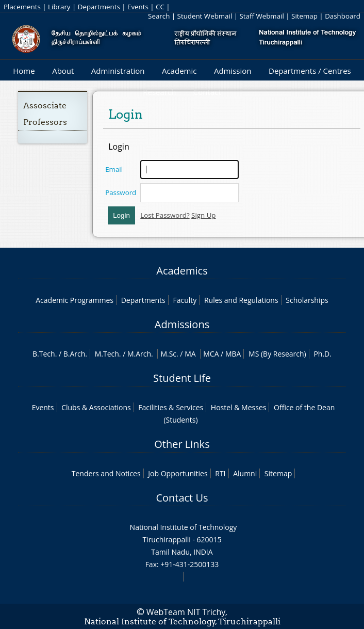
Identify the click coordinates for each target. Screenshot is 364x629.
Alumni (245, 473)
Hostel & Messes (239, 407)
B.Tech (44, 354)
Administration (118, 71)
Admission (233, 71)
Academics (182, 271)
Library (59, 7)
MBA (233, 354)
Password (121, 192)
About (63, 71)
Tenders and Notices (106, 473)
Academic (179, 71)
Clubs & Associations (96, 407)
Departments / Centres (310, 71)
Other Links (182, 444)
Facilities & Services (171, 407)
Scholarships (307, 300)
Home (24, 71)
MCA (211, 354)
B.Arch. (75, 354)
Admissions (182, 324)
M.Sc (168, 354)
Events (138, 7)
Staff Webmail (262, 16)
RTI (220, 473)
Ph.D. (322, 354)
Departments (99, 7)
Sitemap (304, 16)
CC (160, 7)
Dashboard (343, 16)
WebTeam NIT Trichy (186, 612)
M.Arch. (140, 354)
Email (114, 169)
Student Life (182, 378)
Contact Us (182, 498)
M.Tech (107, 354)
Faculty (185, 300)
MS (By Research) (277, 354)
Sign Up (203, 215)
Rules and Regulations (241, 300)
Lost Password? (165, 215)
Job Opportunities (178, 473)
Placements (22, 7)
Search (159, 16)
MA (190, 354)
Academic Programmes (75, 300)
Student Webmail (205, 16)
